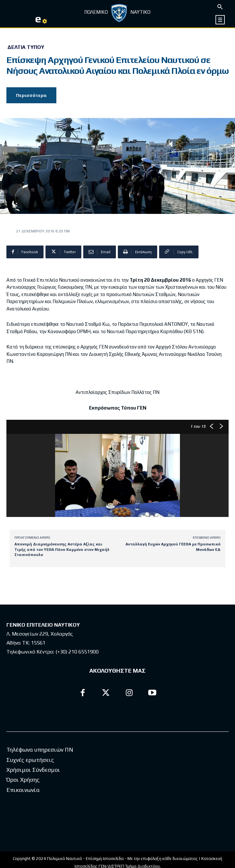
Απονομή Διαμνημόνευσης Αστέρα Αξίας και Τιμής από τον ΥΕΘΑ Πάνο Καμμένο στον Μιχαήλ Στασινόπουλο (62, 549)
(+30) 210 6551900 (77, 652)
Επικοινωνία (23, 790)
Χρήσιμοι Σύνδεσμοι (33, 770)
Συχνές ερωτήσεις (30, 760)
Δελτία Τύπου (26, 47)
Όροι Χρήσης (23, 780)
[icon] (220, 20)
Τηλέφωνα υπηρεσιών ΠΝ (40, 750)
